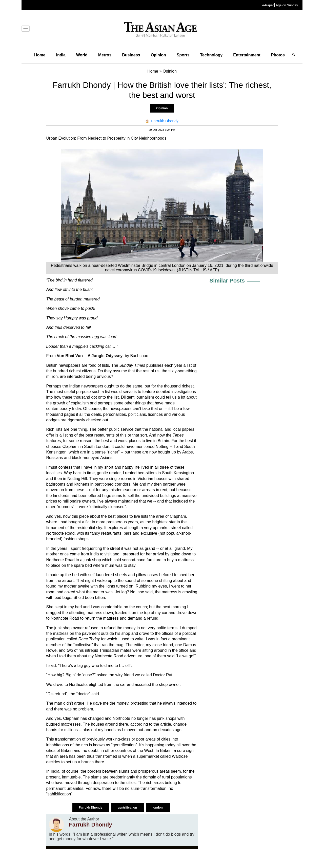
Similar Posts (227, 281)
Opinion (158, 55)
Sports (183, 55)
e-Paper (268, 5)
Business (131, 55)
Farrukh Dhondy (91, 808)
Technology (211, 55)
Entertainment (247, 55)
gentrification (128, 808)
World (82, 55)
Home (40, 55)
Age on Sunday (287, 5)
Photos (278, 55)
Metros (105, 55)
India (61, 55)
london (158, 808)
